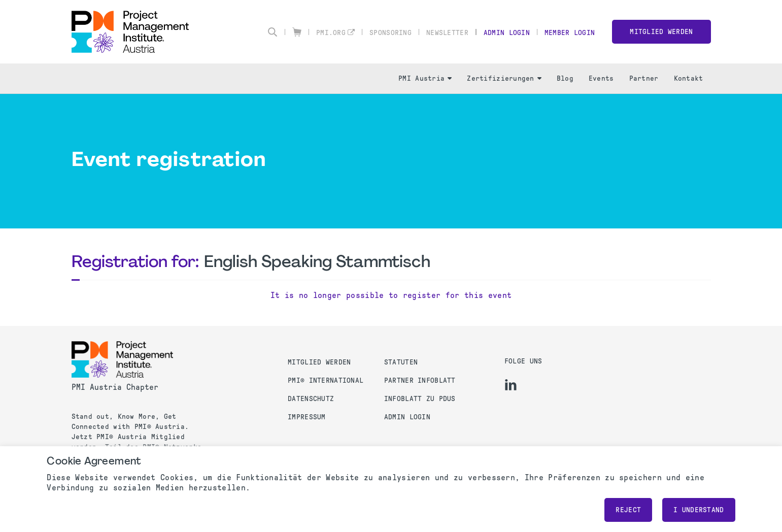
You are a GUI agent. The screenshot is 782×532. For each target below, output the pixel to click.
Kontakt (689, 78)
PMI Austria (425, 78)
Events (601, 78)
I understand (699, 510)
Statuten (401, 362)
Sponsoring (390, 33)
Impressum (307, 417)
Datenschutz (311, 399)
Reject (628, 510)
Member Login (570, 33)
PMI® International (326, 380)
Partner (644, 78)
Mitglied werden (661, 32)
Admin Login (507, 33)
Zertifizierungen (504, 78)
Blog (565, 78)
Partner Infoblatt (420, 380)
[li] (511, 385)
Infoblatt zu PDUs (420, 399)
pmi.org (331, 33)
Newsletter (447, 33)
